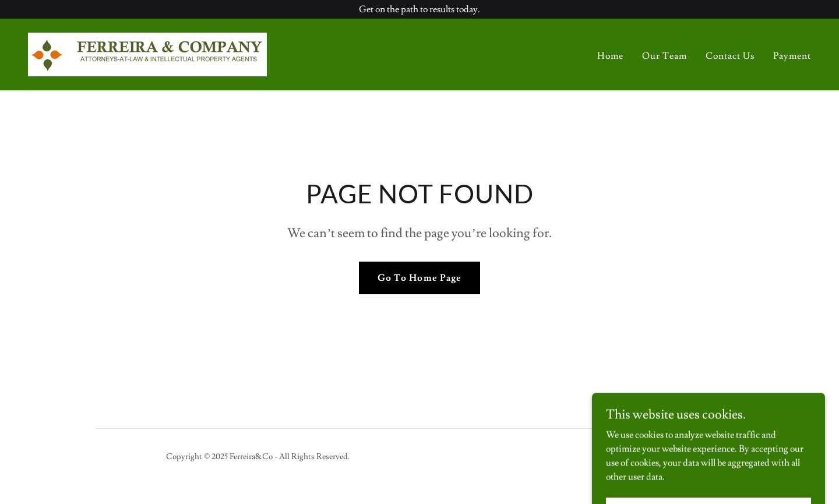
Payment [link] (792, 56)
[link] (147, 52)
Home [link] (610, 56)
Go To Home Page (419, 278)
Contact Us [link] (730, 56)
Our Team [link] (664, 56)
